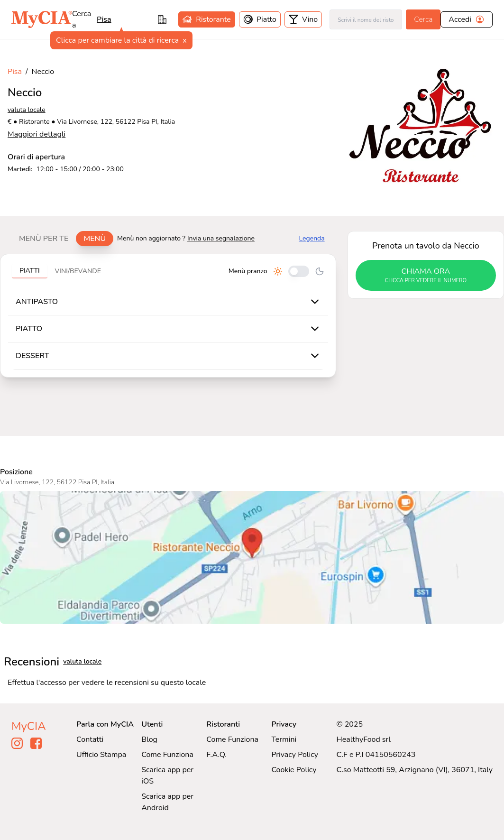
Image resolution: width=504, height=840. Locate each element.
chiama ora (426, 276)
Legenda (312, 238)
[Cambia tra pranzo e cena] (299, 271)
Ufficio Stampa (101, 755)
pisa (104, 19)
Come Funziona (167, 755)
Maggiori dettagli (37, 134)
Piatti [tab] (30, 271)
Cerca (423, 19)
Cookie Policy (294, 770)
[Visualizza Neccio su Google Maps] (252, 557)
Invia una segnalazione (221, 238)
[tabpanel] (168, 316)
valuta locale (27, 110)
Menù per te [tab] (44, 239)
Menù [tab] (95, 239)
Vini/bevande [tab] (78, 271)
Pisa (15, 72)
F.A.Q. (216, 755)
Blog (149, 739)
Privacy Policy (295, 755)
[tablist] (62, 239)
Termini (284, 739)
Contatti (90, 739)
